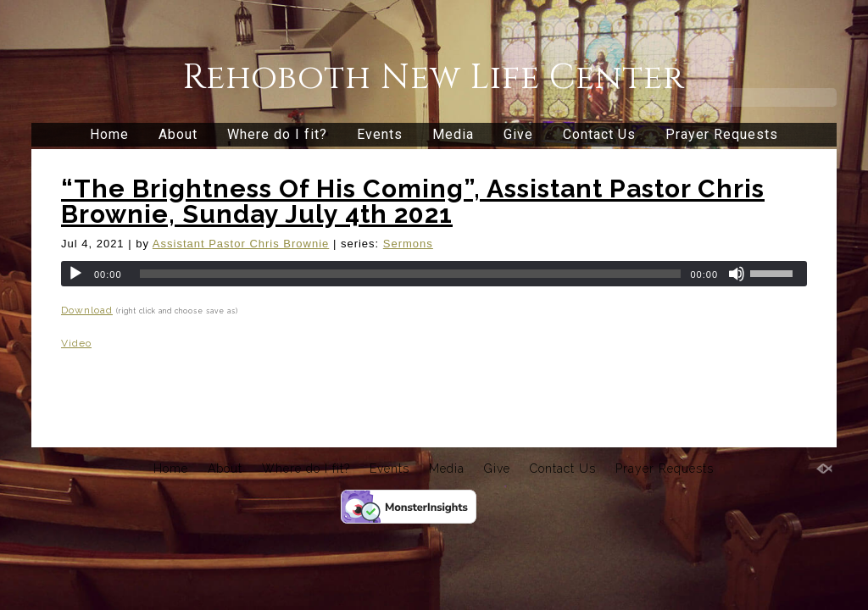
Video (76, 343)
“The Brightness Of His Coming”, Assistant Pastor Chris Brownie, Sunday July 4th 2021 (413, 201)
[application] (434, 274)
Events (380, 134)
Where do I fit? (277, 134)
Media (453, 134)
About (178, 134)
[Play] (75, 274)
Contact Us (599, 134)
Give (518, 134)
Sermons (408, 244)
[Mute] (737, 274)
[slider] (411, 274)
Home (109, 134)
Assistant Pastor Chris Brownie (241, 244)
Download (87, 310)
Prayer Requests (722, 134)
